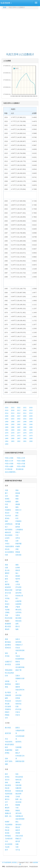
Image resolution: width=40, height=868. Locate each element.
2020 (31, 408)
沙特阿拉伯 (9, 524)
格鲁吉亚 (8, 532)
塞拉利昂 (18, 794)
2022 (19, 408)
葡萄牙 (7, 573)
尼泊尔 (7, 513)
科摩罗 (7, 822)
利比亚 (7, 788)
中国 (6, 490)
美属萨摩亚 (9, 750)
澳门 (6, 493)
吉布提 (7, 796)
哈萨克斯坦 (9, 530)
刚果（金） (19, 799)
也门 (6, 527)
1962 (19, 441)
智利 (6, 653)
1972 (19, 436)
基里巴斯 (8, 733)
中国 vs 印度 (21, 464)
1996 (25, 422)
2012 (19, 413)
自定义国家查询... (11, 472)
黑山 (6, 601)
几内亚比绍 (9, 839)
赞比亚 (18, 827)
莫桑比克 (8, 813)
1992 (19, 424)
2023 (13, 408)
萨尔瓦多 (18, 709)
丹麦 (6, 615)
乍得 (17, 808)
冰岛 (6, 576)
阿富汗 (18, 532)
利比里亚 (8, 785)
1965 (31, 438)
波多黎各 (8, 645)
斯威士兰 (18, 839)
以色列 (7, 538)
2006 (25, 416)
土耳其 (18, 584)
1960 (31, 441)
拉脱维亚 (18, 604)
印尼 (6, 504)
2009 (7, 416)
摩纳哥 (7, 629)
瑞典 (17, 629)
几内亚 (18, 796)
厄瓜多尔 (18, 701)
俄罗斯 (7, 584)
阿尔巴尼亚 (9, 618)
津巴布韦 (18, 813)
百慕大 (18, 676)
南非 (6, 774)
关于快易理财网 (7, 862)
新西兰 (18, 728)
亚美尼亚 (18, 555)
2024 (7, 408)
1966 (25, 438)
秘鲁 (6, 698)
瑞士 (17, 573)
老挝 (6, 507)
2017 (19, 410)
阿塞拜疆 (18, 544)
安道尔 (7, 604)
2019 (7, 410)
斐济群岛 (18, 742)
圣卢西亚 (8, 692)
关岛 (6, 739)
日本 (6, 496)
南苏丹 (18, 830)
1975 (31, 433)
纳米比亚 (18, 780)
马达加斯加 (9, 825)
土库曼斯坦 (19, 530)
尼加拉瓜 (8, 648)
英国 (6, 565)
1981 (25, 430)
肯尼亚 (7, 833)
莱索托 (18, 811)
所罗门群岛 (9, 761)
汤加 (6, 759)
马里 (17, 847)
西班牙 (18, 570)
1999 (7, 422)
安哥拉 (7, 777)
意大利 (7, 570)
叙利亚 (18, 527)
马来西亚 (8, 502)
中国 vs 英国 (9, 464)
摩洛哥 (7, 808)
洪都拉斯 (8, 695)
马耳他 (7, 598)
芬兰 (6, 596)
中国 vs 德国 (21, 461)
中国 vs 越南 (9, 466)
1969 (7, 438)
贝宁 (6, 802)
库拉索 (7, 704)
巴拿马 (18, 712)
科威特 (18, 546)
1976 (25, 433)
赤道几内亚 (19, 836)
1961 (25, 441)
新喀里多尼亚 (20, 761)
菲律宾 (7, 499)
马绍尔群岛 (9, 742)
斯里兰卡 (18, 510)
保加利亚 (8, 587)
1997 (19, 422)
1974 (7, 436)
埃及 (17, 774)
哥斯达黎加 (9, 670)
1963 (13, 441)
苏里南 (18, 698)
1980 (31, 430)
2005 (31, 416)
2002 (19, 419)
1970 (31, 436)
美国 (6, 639)
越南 (17, 502)
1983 (13, 430)
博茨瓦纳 (8, 791)
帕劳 (17, 750)
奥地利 (18, 576)
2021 (25, 408)
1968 (13, 438)
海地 (6, 687)
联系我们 (15, 862)
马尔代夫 (8, 516)
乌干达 (18, 850)
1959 (7, 444)
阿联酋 (18, 552)
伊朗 (17, 549)
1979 (7, 433)
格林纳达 (8, 684)
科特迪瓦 (8, 836)
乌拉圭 (18, 656)
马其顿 (7, 610)
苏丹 (6, 850)
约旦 (17, 518)
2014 (7, 413)
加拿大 (18, 639)
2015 (31, 410)
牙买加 (7, 656)
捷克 (6, 579)
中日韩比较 (9, 469)
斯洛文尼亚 (9, 590)
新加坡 (18, 493)
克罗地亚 (18, 590)
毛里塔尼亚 (9, 794)
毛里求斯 (18, 785)
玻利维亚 (18, 642)
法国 (6, 568)
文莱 (17, 541)
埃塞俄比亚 (19, 816)
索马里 (18, 841)
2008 (13, 416)
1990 (31, 424)
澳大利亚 (8, 728)
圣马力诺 (8, 593)
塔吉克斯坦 (9, 535)
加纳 (6, 782)
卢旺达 (7, 827)
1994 (7, 424)
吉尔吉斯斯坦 (9, 552)
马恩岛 (18, 615)
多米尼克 (8, 664)
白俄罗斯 (18, 601)
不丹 (17, 535)
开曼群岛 (8, 709)
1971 (25, 436)
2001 (25, 419)
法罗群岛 (18, 612)
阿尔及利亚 (19, 777)
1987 (19, 427)
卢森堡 (18, 607)
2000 (31, 419)
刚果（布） (9, 816)
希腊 (17, 582)
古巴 (6, 718)
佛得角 (18, 782)
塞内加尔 (18, 825)
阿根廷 (7, 715)
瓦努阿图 (18, 747)
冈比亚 (7, 830)
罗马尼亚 (18, 587)
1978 (13, 433)
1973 (13, 436)
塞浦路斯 (8, 624)
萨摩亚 (7, 753)
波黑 (17, 624)
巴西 (17, 707)
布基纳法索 (19, 791)
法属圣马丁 (9, 662)
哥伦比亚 (8, 701)
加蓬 (17, 844)
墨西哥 (18, 687)
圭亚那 (18, 664)
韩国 (17, 499)
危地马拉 (18, 704)
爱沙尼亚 (8, 626)
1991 (25, 424)
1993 (13, 424)
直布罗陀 (18, 593)
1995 (31, 422)
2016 (25, 410)
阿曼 (6, 541)
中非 (6, 841)
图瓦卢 (18, 753)
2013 (13, 413)
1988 (13, 427)
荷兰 (17, 598)
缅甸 (17, 507)
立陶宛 (7, 612)
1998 (13, 422)
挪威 (6, 607)
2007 (19, 416)
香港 (17, 490)
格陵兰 (18, 684)
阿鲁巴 (7, 712)
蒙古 (17, 516)
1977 (19, 433)
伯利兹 (7, 681)
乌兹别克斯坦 (9, 546)
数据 (5, 7)
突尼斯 (18, 833)
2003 (13, 419)
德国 (17, 565)
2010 (31, 413)
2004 (7, 419)
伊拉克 (7, 549)
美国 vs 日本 (9, 461)
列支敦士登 (19, 596)
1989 (7, 427)
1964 (7, 441)
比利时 (18, 568)
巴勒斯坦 (18, 521)
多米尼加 (18, 695)
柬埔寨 (18, 504)
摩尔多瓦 (18, 610)
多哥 (6, 805)
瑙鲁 (6, 764)
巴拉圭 (18, 648)
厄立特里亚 (9, 844)
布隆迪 (7, 811)
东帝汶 (18, 538)
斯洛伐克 (18, 621)
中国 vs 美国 (9, 458)
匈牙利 (18, 579)
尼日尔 (7, 780)
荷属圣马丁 (19, 645)
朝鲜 (6, 521)
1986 (25, 427)
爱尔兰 (18, 626)
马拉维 (7, 847)
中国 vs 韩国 (21, 466)
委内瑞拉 (8, 642)
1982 (19, 430)
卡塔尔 (7, 544)
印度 (17, 513)
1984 (7, 430)
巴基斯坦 (8, 510)
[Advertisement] (20, 30)
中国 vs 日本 (21, 458)
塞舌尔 (7, 799)
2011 (25, 413)
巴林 (6, 555)
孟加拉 (7, 518)
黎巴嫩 (18, 524)
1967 (19, 438)
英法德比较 (20, 469)
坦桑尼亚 (18, 788)
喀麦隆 (18, 805)
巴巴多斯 (8, 707)
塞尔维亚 (18, 618)
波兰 (6, 582)
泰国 (17, 496)
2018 (13, 410)
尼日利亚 (18, 802)
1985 (31, 427)
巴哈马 (18, 715)
